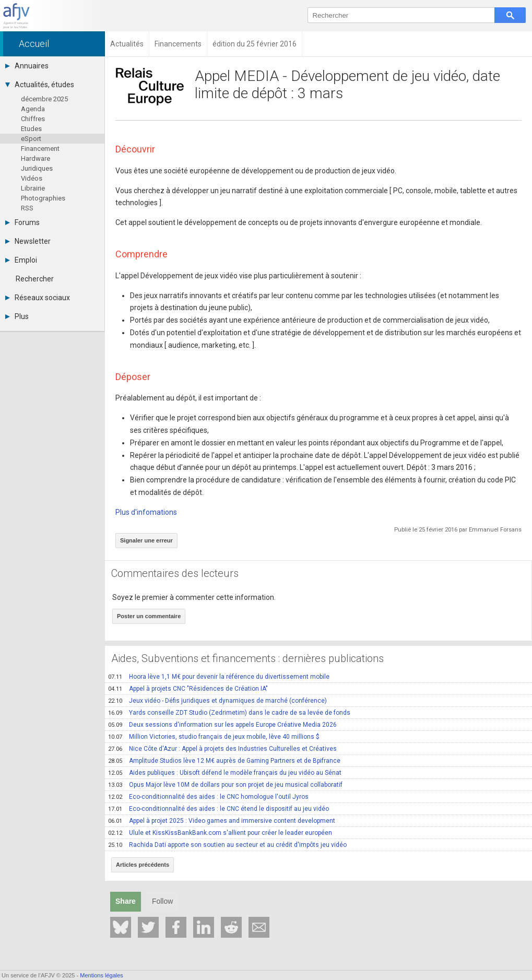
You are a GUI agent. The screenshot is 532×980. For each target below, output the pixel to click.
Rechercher (35, 279)
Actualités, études (40, 85)
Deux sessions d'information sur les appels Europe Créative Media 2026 (222, 725)
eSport (31, 139)
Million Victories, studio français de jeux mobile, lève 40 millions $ (214, 737)
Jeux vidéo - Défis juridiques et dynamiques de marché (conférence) (217, 701)
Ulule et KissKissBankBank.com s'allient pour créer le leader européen (220, 833)
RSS (27, 208)
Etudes (31, 129)
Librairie (33, 188)
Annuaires (27, 66)
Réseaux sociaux (38, 298)
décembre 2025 (44, 99)
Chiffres (33, 119)
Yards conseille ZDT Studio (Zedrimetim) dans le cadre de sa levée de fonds (229, 713)
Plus (17, 316)
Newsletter (28, 241)
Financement (40, 149)
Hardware (36, 158)
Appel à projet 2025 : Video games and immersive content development (222, 821)
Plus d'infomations (146, 512)
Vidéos (32, 178)
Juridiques (37, 168)
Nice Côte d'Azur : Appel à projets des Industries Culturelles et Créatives (222, 749)
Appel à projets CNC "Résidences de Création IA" (188, 689)
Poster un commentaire (149, 616)
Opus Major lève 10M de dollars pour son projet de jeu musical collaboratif (225, 785)
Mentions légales (102, 975)
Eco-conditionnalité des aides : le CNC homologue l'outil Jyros (208, 797)
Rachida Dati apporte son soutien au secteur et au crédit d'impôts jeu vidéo (227, 845)
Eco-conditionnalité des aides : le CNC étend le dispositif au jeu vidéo (218, 809)
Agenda (33, 109)
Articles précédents (143, 865)
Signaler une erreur (146, 540)
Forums (22, 222)
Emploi (21, 260)
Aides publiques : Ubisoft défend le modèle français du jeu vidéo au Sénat (225, 773)
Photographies (43, 198)
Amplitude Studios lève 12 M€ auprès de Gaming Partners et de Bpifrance (224, 761)
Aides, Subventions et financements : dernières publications (247, 658)
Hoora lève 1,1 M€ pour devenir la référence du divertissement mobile (219, 677)
